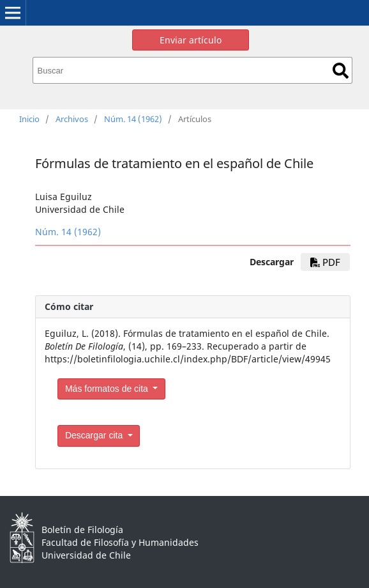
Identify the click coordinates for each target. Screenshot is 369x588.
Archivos (72, 119)
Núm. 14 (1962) (133, 119)
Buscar (341, 71)
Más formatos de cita (108, 389)
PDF (325, 262)
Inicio (29, 119)
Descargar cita (95, 435)
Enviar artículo (191, 40)
